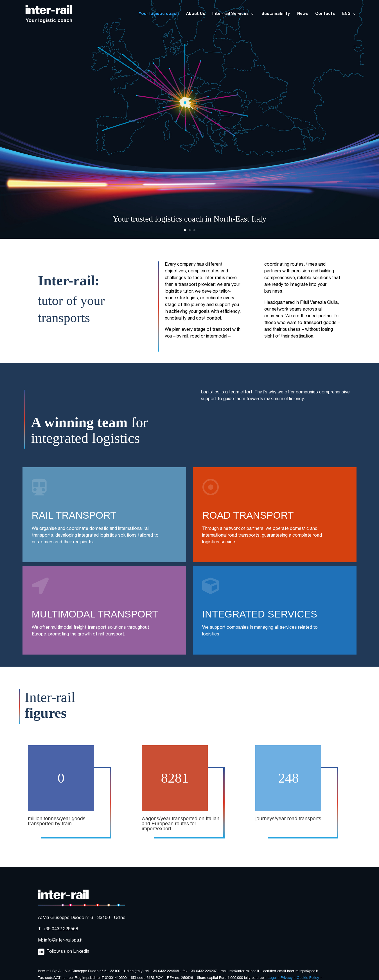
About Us (196, 14)
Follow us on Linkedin (68, 952)
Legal (272, 978)
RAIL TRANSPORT (74, 515)
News (303, 14)
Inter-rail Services (230, 14)
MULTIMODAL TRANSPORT (95, 614)
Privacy (287, 978)
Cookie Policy (308, 978)
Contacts (325, 14)
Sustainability (276, 14)
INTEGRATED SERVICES (260, 614)
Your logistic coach (159, 14)
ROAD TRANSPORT (248, 515)
